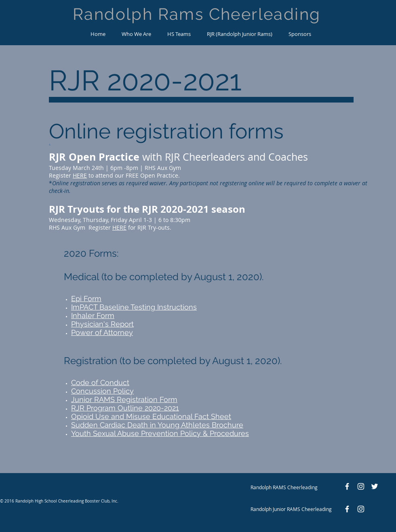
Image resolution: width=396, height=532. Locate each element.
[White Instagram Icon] (361, 486)
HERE (80, 175)
